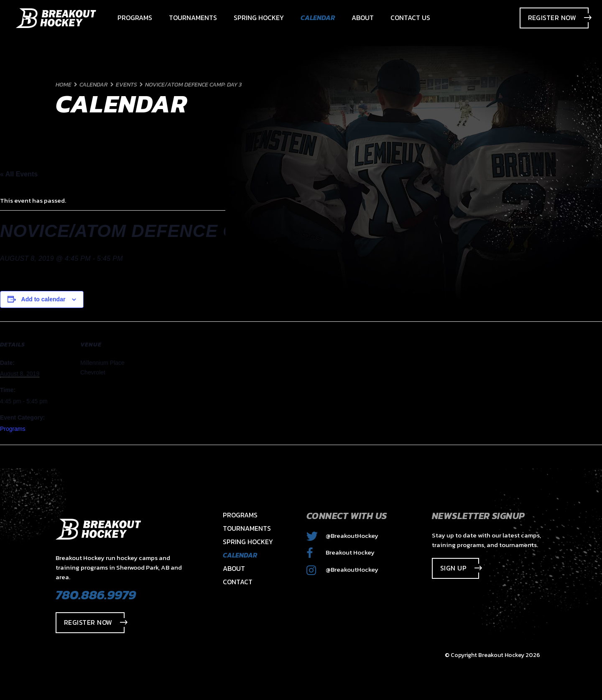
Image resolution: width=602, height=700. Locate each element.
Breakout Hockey (341, 552)
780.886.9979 (96, 595)
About (234, 568)
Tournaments (247, 528)
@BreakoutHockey (342, 536)
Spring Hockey (248, 542)
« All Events (19, 174)
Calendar (240, 555)
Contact (238, 582)
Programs (13, 429)
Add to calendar (43, 299)
